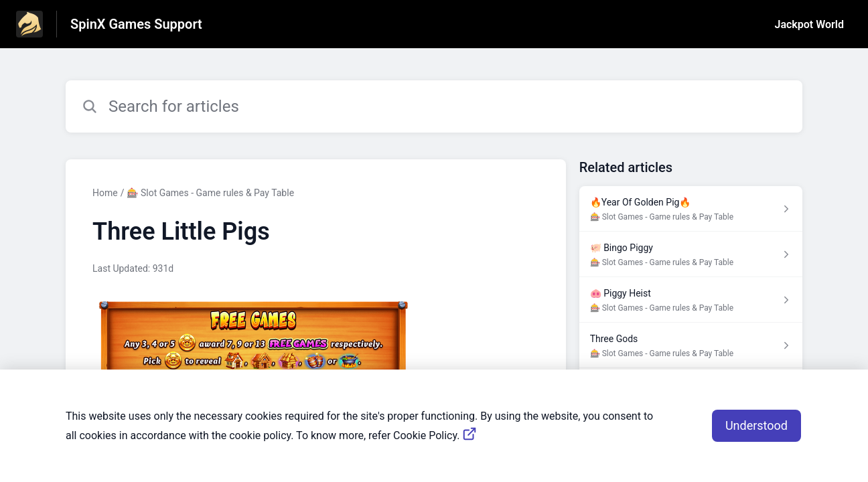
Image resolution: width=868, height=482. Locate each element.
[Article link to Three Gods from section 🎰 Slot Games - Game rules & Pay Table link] (691, 345)
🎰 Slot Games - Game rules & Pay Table (210, 193)
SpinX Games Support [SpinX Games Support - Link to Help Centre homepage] (136, 24)
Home (105, 193)
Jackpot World (809, 24)
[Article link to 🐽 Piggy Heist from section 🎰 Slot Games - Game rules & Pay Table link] (691, 300)
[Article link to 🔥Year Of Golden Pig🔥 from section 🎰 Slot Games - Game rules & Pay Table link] (691, 209)
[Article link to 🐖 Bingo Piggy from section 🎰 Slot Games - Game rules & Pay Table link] (691, 254)
